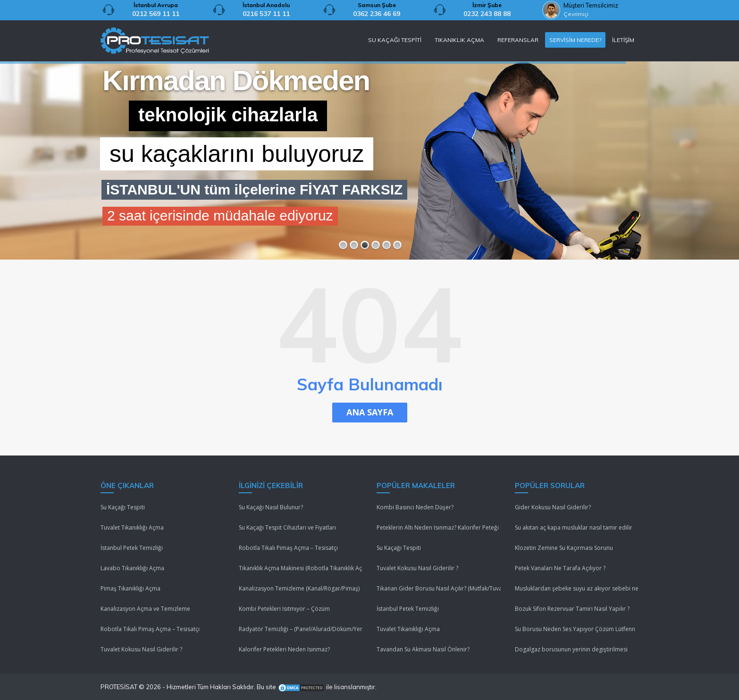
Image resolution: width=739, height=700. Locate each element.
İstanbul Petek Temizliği (132, 548)
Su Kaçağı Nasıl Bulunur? (271, 507)
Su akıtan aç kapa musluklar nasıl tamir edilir (574, 527)
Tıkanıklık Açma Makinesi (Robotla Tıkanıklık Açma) (301, 568)
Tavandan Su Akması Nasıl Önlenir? (423, 649)
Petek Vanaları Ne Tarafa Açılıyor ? (560, 568)
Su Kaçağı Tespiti (123, 507)
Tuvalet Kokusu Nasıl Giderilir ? (141, 649)
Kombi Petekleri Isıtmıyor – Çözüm (284, 609)
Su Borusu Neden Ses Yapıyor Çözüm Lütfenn (575, 629)
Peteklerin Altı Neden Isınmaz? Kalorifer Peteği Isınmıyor (439, 527)
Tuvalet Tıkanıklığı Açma (132, 527)
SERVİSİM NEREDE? (575, 40)
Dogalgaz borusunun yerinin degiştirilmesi (571, 649)
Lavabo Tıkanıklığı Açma (132, 568)
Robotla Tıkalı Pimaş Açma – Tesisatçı (150, 629)
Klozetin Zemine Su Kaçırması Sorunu (564, 548)
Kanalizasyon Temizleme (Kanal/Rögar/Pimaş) (299, 588)
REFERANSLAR (518, 40)
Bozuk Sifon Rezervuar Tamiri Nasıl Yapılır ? (572, 609)
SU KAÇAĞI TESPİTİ (395, 40)
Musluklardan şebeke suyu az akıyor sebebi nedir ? (577, 588)
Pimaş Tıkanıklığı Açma (130, 588)
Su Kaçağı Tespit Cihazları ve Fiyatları (287, 527)
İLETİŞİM (623, 40)
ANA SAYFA (370, 412)
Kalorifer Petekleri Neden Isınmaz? (284, 649)
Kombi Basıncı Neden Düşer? (415, 507)
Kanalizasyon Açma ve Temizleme (145, 609)
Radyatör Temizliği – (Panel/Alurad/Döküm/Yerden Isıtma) (301, 629)
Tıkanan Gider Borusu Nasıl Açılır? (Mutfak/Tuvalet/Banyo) (439, 588)
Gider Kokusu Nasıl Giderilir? (553, 507)
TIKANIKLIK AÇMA (459, 40)
